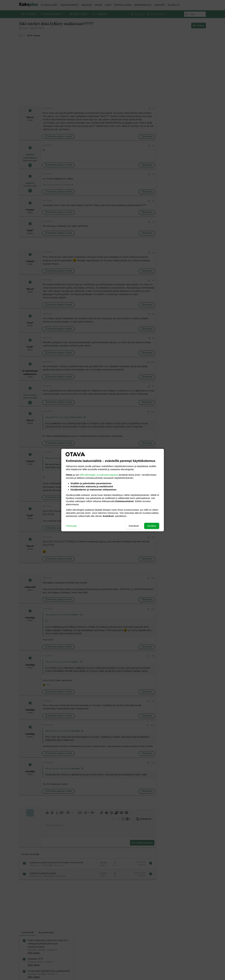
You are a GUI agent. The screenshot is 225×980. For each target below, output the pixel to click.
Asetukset (134, 526)
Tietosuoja (71, 526)
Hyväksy (152, 526)
